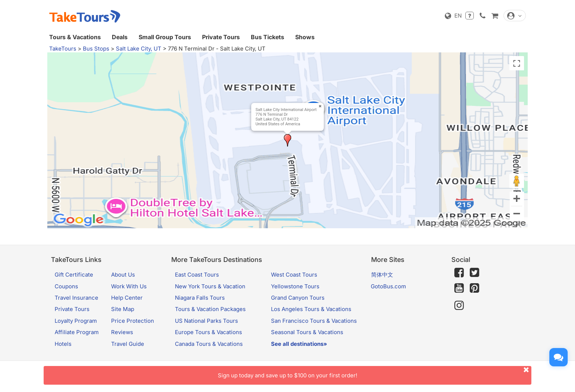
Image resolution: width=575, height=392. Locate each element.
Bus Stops (96, 49)
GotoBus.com (388, 286)
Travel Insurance (76, 298)
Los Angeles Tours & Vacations (311, 309)
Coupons (66, 286)
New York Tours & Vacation (210, 286)
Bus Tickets (268, 37)
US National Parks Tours (206, 321)
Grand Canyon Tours (298, 298)
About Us (123, 275)
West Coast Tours (294, 275)
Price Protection (133, 321)
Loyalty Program (76, 321)
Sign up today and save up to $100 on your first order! (375, 372)
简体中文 (382, 275)
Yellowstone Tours (295, 286)
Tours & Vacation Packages (210, 309)
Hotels (63, 344)
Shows (305, 37)
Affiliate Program (77, 332)
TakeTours (63, 49)
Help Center (127, 298)
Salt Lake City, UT (139, 49)
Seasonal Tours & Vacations (307, 332)
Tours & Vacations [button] (75, 37)
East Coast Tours (197, 275)
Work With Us (129, 286)
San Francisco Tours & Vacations (314, 321)
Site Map (123, 309)
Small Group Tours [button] (165, 37)
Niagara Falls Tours (200, 298)
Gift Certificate (74, 275)
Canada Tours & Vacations (209, 344)
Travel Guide (128, 344)
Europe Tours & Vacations (208, 332)
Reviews (122, 332)
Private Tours (221, 37)
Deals (120, 37)
